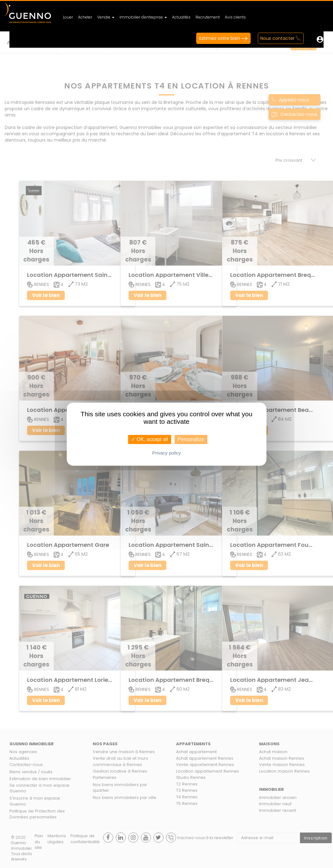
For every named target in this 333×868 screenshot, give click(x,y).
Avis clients (235, 17)
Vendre (106, 17)
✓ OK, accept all (150, 439)
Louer (68, 17)
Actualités (181, 17)
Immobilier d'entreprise (143, 17)
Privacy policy (167, 453)
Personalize (191, 439)
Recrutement (208, 17)
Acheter (85, 17)
